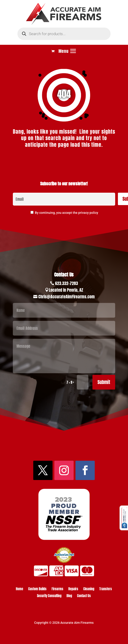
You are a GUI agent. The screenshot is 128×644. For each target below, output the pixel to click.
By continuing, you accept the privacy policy (67, 213)
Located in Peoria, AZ (66, 290)
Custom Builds (37, 589)
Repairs (73, 589)
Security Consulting (49, 596)
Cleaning (89, 589)
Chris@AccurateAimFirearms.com (67, 297)
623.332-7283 (67, 283)
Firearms (57, 589)
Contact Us (84, 596)
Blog (69, 596)
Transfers (106, 589)
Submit (104, 382)
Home (19, 589)
